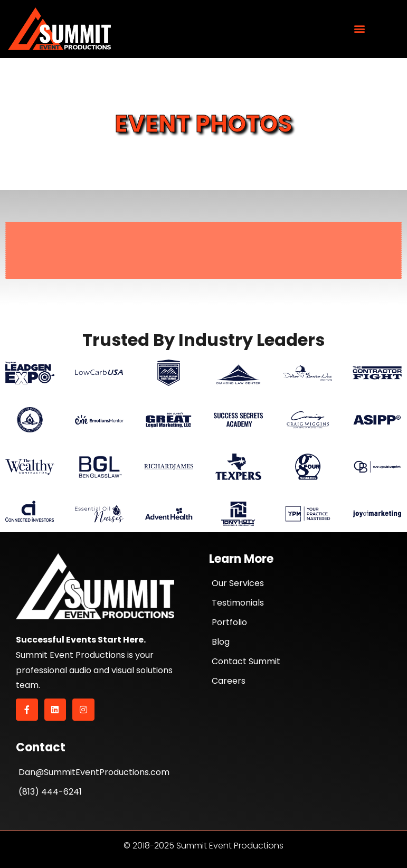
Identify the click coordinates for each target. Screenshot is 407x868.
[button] (360, 29)
